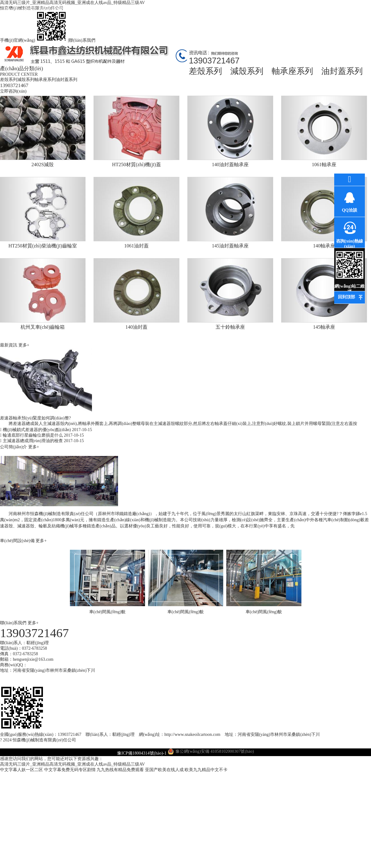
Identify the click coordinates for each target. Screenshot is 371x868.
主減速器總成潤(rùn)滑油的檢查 (42, 441)
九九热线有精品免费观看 (120, 770)
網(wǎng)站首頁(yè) (20, 15)
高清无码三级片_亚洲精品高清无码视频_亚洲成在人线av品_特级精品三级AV (73, 764)
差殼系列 (205, 71)
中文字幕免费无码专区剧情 (70, 770)
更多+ (24, 345)
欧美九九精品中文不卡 (206, 770)
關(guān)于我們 (57, 9)
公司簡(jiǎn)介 (14, 447)
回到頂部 (346, 297)
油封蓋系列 (342, 71)
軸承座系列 (292, 71)
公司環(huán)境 (167, 9)
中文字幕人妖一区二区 (21, 770)
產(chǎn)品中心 (94, 9)
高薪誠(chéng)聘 (278, 15)
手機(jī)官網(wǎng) (34, 40)
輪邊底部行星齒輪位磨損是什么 (42, 435)
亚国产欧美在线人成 (164, 770)
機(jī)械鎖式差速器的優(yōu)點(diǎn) (46, 430)
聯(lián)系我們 (82, 40)
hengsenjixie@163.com (33, 659)
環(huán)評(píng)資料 (204, 15)
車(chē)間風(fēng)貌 (241, 15)
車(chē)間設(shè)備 (18, 541)
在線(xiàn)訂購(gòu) (314, 15)
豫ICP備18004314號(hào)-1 (142, 753)
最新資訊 (130, 9)
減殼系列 (247, 71)
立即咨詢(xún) (13, 91)
